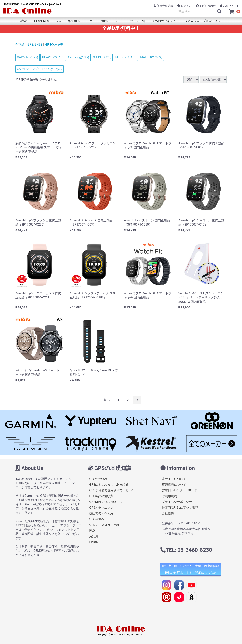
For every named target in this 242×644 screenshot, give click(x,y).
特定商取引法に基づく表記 (180, 508)
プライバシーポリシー (177, 502)
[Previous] (107, 400)
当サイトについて (174, 479)
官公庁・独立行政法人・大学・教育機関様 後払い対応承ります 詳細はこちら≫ (191, 569)
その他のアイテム (164, 21)
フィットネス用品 (68, 21)
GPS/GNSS (41, 21)
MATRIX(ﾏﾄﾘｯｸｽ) (151, 57)
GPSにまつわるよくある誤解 (109, 485)
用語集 (94, 536)
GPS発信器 (97, 519)
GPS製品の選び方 (101, 496)
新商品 (23, 21)
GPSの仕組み (98, 479)
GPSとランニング (101, 508)
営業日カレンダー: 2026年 (180, 490)
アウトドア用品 (97, 21)
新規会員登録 (163, 6)
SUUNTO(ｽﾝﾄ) (102, 57)
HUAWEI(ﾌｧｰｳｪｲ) (53, 57)
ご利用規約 (169, 496)
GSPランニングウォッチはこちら (39, 69)
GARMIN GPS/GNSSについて (109, 502)
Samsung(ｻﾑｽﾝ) (79, 57)
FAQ (92, 530)
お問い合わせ (206, 6)
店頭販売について (174, 485)
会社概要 (168, 513)
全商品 (20, 45)
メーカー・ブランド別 (130, 21)
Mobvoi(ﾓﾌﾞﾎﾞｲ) (126, 57)
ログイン (184, 6)
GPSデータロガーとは (104, 525)
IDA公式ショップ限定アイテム (203, 21)
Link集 (93, 542)
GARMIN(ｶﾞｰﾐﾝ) (27, 57)
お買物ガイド (230, 6)
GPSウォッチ (54, 45)
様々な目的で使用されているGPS (112, 490)
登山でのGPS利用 (101, 513)
